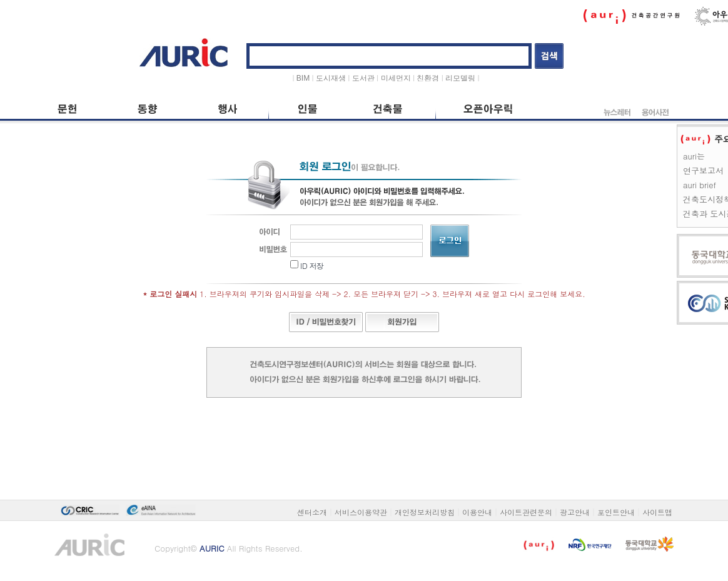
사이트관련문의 (526, 512)
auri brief (700, 185)
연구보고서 (703, 170)
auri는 (694, 156)
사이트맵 (657, 512)
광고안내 (575, 512)
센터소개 (312, 512)
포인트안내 (616, 512)
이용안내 (477, 512)
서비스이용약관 (361, 512)
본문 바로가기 (52, 32)
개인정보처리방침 (425, 512)
